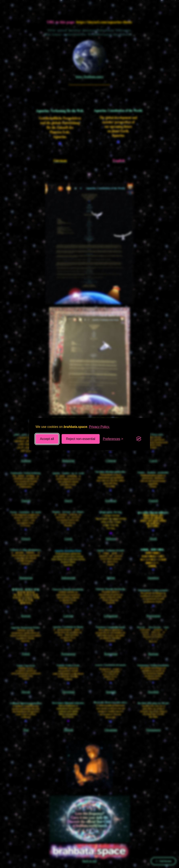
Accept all (47, 439)
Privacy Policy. (99, 427)
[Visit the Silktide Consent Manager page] (139, 439)
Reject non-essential (81, 439)
